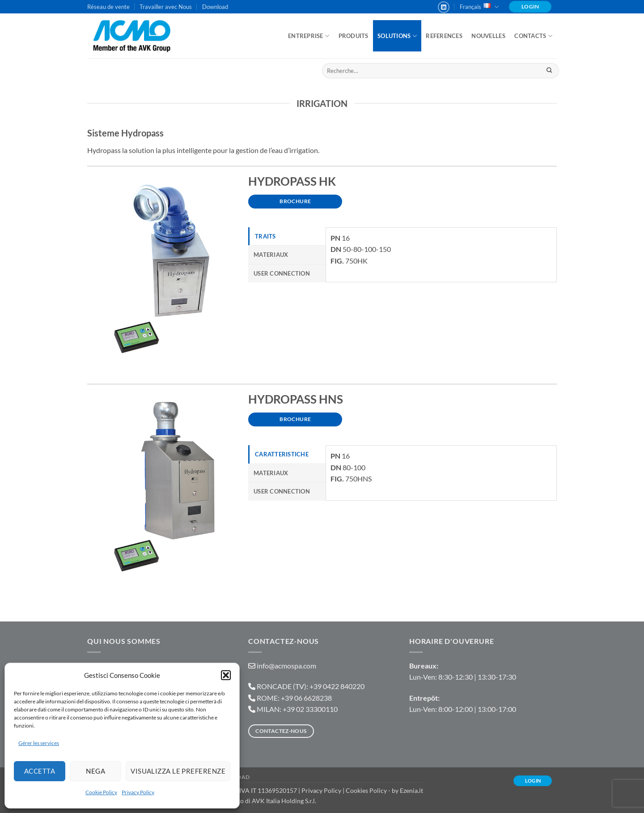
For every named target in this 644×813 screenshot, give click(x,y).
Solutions (397, 36)
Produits (354, 36)
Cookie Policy (101, 792)
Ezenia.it (411, 790)
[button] (226, 675)
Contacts (533, 36)
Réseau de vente (108, 7)
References (444, 36)
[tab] (287, 236)
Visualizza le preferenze (178, 771)
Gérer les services (39, 743)
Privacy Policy (138, 792)
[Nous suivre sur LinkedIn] (444, 7)
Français (479, 7)
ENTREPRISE (309, 36)
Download (215, 7)
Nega (95, 771)
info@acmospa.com (286, 666)
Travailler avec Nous (166, 7)
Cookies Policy (366, 790)
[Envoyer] (549, 71)
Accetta (40, 771)
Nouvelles (488, 36)
